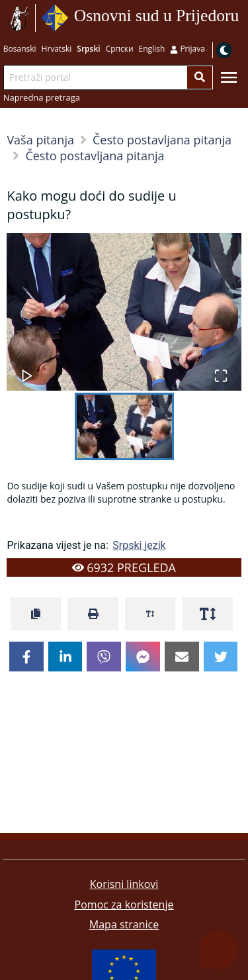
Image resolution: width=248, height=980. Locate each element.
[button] (124, 312)
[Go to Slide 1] (124, 426)
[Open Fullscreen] (221, 369)
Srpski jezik (139, 545)
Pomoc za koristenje (124, 905)
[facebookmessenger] (143, 657)
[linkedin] (65, 657)
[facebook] (26, 657)
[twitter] (221, 657)
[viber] (104, 657)
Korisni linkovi (124, 884)
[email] (182, 657)
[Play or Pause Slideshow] (27, 369)
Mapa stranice (124, 924)
